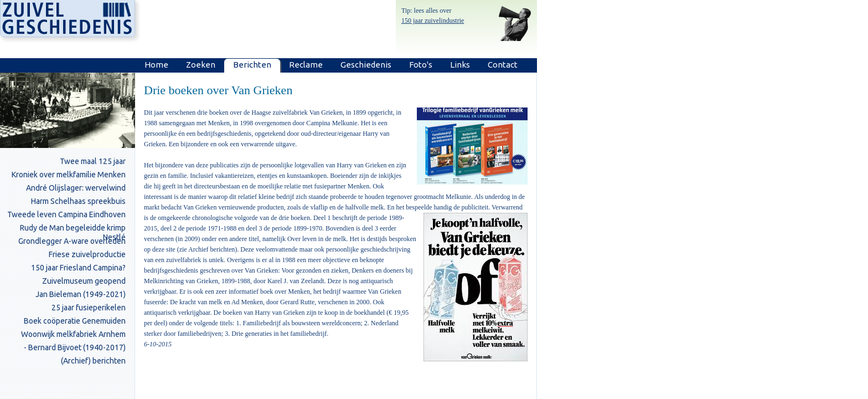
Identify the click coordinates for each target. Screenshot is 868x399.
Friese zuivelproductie (87, 254)
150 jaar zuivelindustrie (433, 21)
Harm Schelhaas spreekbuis (78, 201)
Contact (503, 65)
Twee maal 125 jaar (93, 161)
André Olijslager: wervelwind (76, 188)
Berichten (252, 65)
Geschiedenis (366, 65)
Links (460, 65)
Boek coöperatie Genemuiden (75, 321)
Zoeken (201, 65)
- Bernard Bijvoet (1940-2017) (75, 347)
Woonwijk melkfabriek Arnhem (73, 334)
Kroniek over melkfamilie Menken (69, 175)
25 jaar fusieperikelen (89, 308)
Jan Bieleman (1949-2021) (81, 294)
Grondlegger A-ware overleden (72, 241)
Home (156, 65)
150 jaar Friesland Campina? (78, 268)
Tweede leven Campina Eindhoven (66, 214)
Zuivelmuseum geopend (84, 281)
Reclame (306, 65)
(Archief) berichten (93, 361)
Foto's (421, 65)
